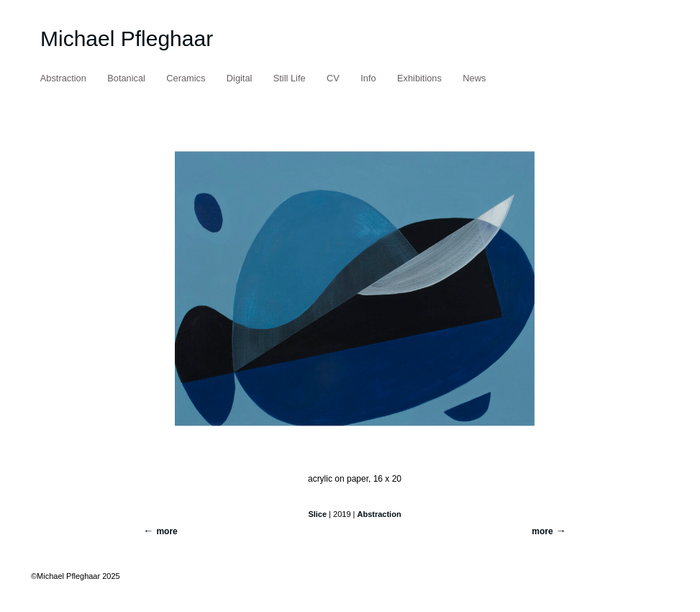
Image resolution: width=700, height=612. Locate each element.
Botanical (126, 78)
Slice (317, 514)
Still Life (290, 78)
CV (333, 78)
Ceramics (186, 78)
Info (368, 78)
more (542, 531)
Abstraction (63, 78)
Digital (240, 78)
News (474, 78)
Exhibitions (419, 78)
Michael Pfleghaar (127, 39)
